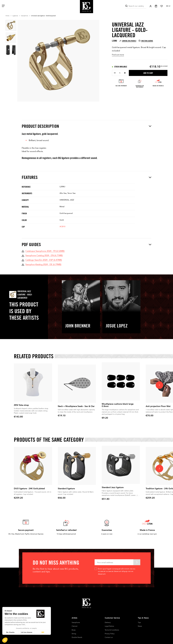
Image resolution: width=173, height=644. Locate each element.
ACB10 (62, 227)
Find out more (118, 55)
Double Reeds (77, 637)
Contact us (109, 637)
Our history (43, 622)
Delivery (108, 622)
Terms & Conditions (112, 630)
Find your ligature (146, 41)
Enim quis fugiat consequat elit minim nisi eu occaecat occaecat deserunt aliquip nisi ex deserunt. (117, 571)
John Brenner (78, 326)
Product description (86, 126)
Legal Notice (109, 626)
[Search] (136, 6)
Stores (41, 626)
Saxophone (76, 622)
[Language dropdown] (168, 6)
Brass (74, 630)
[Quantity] (120, 73)
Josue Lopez (117, 326)
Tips (139, 622)
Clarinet (75, 626)
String (74, 634)
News (140, 626)
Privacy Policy (110, 634)
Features (86, 177)
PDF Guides (86, 245)
